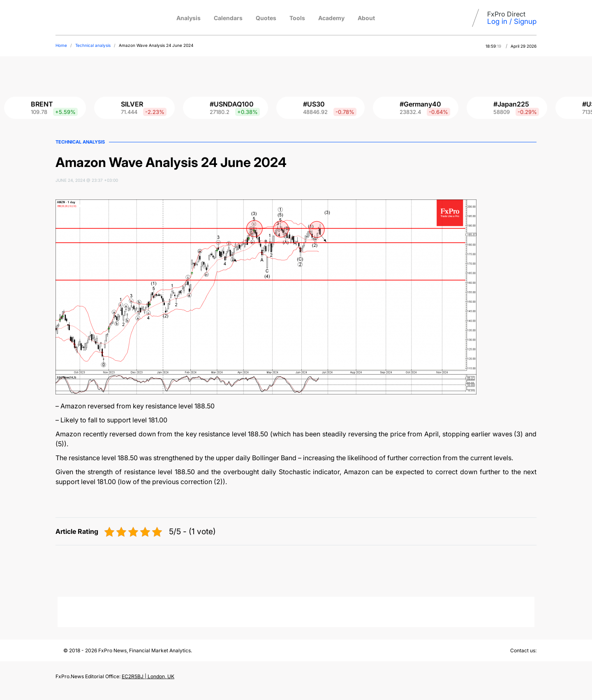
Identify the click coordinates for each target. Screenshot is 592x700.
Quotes (266, 18)
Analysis (188, 18)
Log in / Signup (512, 21)
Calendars (228, 18)
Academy (331, 18)
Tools (297, 18)
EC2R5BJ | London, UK (148, 676)
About (366, 18)
